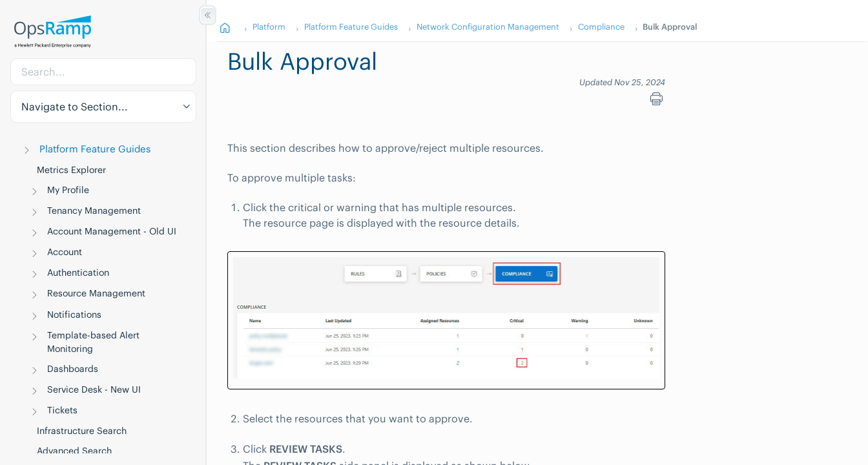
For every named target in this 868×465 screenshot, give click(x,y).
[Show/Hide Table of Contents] (208, 15)
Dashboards (73, 369)
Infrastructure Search (82, 431)
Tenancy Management (94, 211)
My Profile (68, 190)
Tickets (62, 410)
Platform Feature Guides (95, 149)
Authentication (78, 273)
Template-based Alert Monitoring (93, 342)
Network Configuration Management (488, 26)
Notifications (74, 315)
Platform (269, 26)
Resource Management (96, 293)
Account (65, 252)
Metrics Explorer (71, 170)
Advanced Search (74, 451)
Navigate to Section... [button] (75, 107)
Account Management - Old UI (112, 231)
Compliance (601, 26)
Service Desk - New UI (94, 389)
